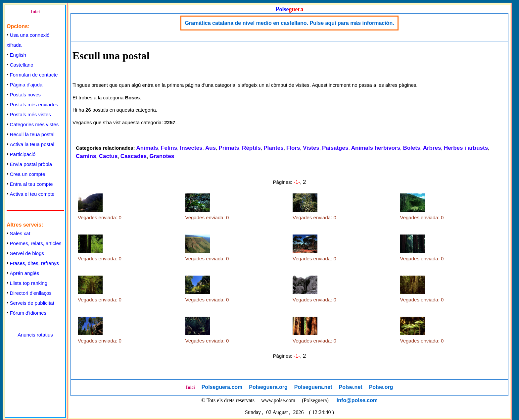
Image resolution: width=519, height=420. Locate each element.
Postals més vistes (30, 114)
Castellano (22, 65)
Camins (86, 156)
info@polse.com (357, 400)
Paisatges (335, 148)
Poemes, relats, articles (36, 243)
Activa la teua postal (32, 144)
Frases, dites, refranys (34, 263)
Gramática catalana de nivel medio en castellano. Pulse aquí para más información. (289, 23)
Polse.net (350, 387)
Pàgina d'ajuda (26, 85)
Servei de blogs (27, 253)
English (18, 55)
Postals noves (25, 95)
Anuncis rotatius (35, 335)
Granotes (162, 156)
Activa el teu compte (32, 194)
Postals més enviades (34, 105)
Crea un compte (28, 174)
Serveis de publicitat (32, 303)
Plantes (273, 148)
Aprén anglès (24, 273)
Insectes (191, 148)
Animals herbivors (376, 148)
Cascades (134, 156)
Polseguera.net (313, 387)
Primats (229, 148)
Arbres (432, 148)
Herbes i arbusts (466, 148)
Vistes (311, 148)
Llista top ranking (29, 283)
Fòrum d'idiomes (28, 313)
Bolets (411, 148)
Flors (293, 148)
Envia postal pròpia (31, 164)
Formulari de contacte (34, 75)
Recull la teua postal (32, 134)
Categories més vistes (34, 124)
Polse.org (381, 387)
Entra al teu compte (31, 184)
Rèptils (251, 148)
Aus (211, 148)
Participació (23, 154)
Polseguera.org (268, 387)
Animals (147, 148)
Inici (35, 12)
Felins (169, 148)
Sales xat (20, 233)
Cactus (108, 156)
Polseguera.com (222, 387)
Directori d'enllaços (31, 293)
